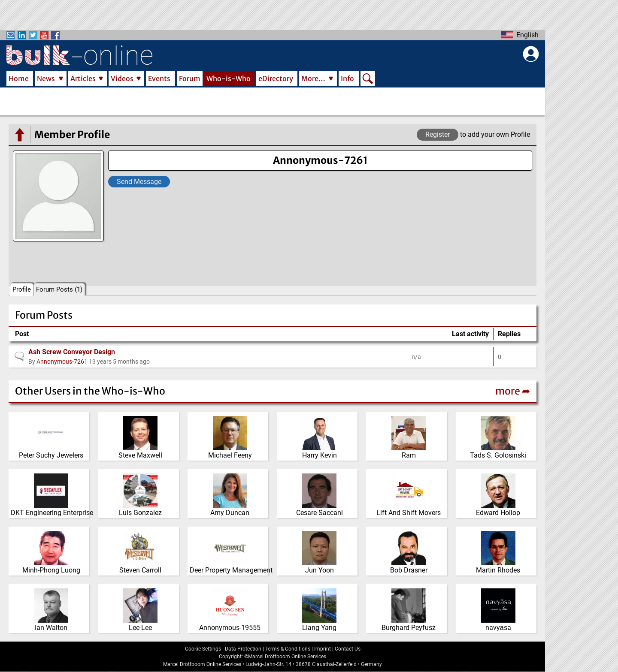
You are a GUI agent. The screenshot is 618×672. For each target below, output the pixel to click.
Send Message (139, 182)
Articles (83, 78)
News (46, 78)
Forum (190, 78)
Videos (122, 78)
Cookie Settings (203, 649)
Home (19, 78)
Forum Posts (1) (59, 289)
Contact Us (348, 649)
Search (368, 79)
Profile (22, 289)
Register (438, 134)
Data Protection (243, 649)
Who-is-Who (229, 78)
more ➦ (513, 391)
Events (159, 78)
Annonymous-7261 (62, 362)
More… (313, 78)
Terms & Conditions (288, 649)
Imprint (323, 649)
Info (347, 78)
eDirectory (276, 78)
